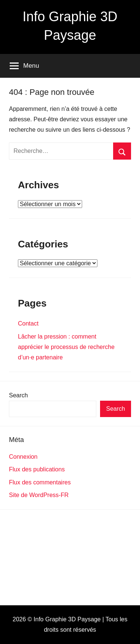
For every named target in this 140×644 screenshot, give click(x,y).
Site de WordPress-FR (39, 495)
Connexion (23, 457)
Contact (28, 323)
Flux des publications (37, 469)
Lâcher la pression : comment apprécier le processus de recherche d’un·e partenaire (66, 347)
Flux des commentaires (40, 482)
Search (18, 395)
